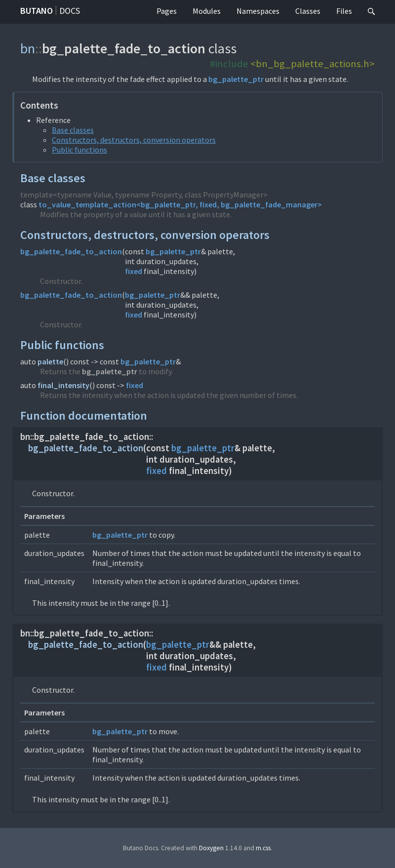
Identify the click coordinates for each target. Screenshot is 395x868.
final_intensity (63, 385)
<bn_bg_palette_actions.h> (313, 64)
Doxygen (211, 848)
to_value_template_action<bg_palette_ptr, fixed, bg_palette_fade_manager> (180, 204)
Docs (70, 11)
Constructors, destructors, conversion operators (134, 140)
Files (344, 11)
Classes (308, 11)
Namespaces (258, 11)
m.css (263, 848)
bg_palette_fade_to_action (71, 251)
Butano (37, 11)
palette (50, 361)
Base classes (73, 130)
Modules (207, 11)
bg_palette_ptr (236, 79)
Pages (167, 11)
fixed (134, 271)
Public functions (79, 150)
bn (28, 48)
